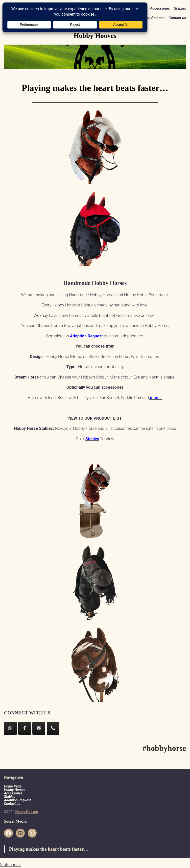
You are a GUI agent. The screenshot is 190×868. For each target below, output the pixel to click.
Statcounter (11, 865)
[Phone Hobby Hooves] (53, 728)
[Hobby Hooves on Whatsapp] (10, 728)
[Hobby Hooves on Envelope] (39, 728)
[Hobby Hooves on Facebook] (25, 728)
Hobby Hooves (27, 812)
